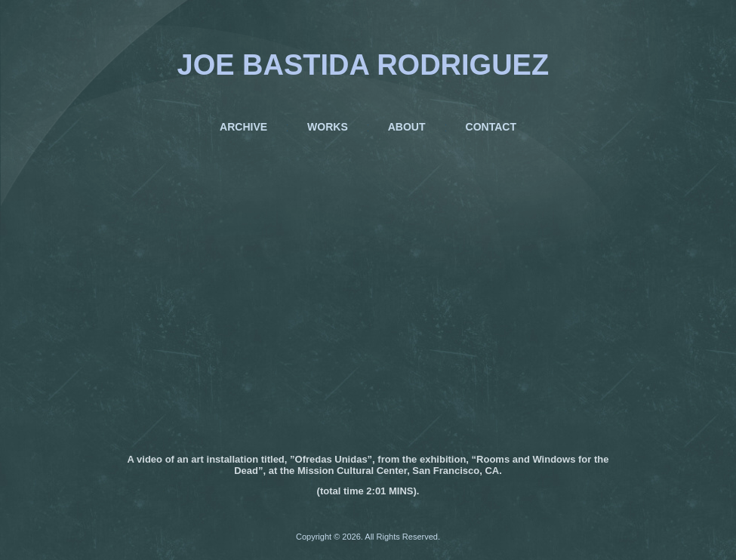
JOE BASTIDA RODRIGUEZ (363, 65)
